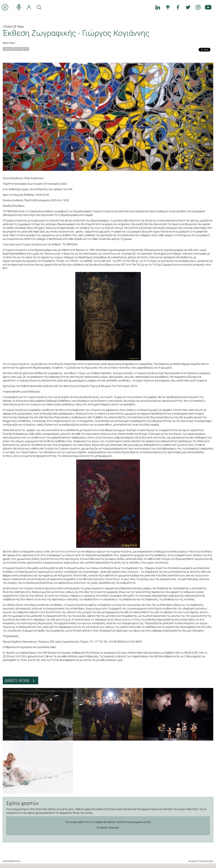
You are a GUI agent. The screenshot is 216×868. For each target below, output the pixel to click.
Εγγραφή (114, 827)
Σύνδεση (102, 827)
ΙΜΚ (26, 49)
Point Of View (13, 26)
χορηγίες (18, 49)
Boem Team (9, 43)
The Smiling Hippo (206, 861)
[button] (19, 117)
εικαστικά (8, 49)
